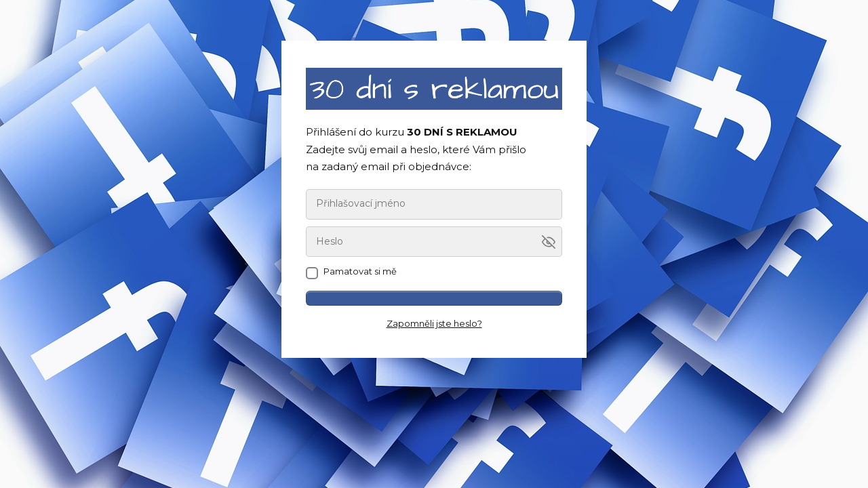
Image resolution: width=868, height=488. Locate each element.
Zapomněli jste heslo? (434, 323)
